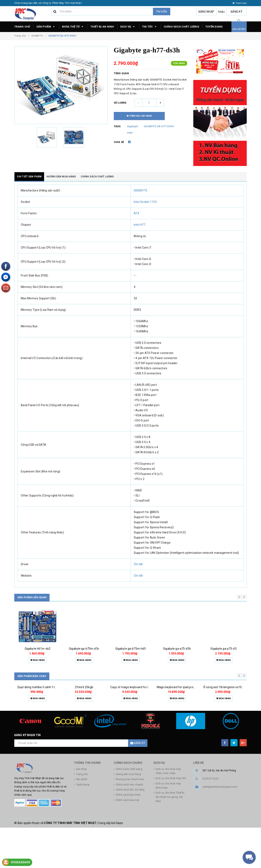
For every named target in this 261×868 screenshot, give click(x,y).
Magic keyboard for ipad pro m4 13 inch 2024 (186, 714)
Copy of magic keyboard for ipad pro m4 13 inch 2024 (145, 714)
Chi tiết (138, 564)
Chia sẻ (119, 142)
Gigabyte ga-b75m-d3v (84, 649)
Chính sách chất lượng (181, 27)
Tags (117, 126)
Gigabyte (133, 126)
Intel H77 (140, 225)
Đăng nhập (206, 12)
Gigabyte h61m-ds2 (38, 649)
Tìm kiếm (162, 12)
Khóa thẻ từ (73, 27)
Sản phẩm (46, 27)
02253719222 (211, 819)
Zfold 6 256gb (84, 714)
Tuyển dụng (214, 27)
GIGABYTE (141, 190)
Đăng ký (237, 12)
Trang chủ (22, 27)
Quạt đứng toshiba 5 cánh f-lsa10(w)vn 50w (46, 714)
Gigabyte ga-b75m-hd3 (131, 649)
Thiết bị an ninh (102, 27)
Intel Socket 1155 (145, 202)
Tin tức (150, 27)
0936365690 (20, 862)
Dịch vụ (128, 27)
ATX (137, 213)
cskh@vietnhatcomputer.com (220, 827)
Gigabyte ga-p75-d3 (223, 649)
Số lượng (120, 103)
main (130, 133)
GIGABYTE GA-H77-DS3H (159, 126)
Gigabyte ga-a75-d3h (177, 649)
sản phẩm (239, 29)
